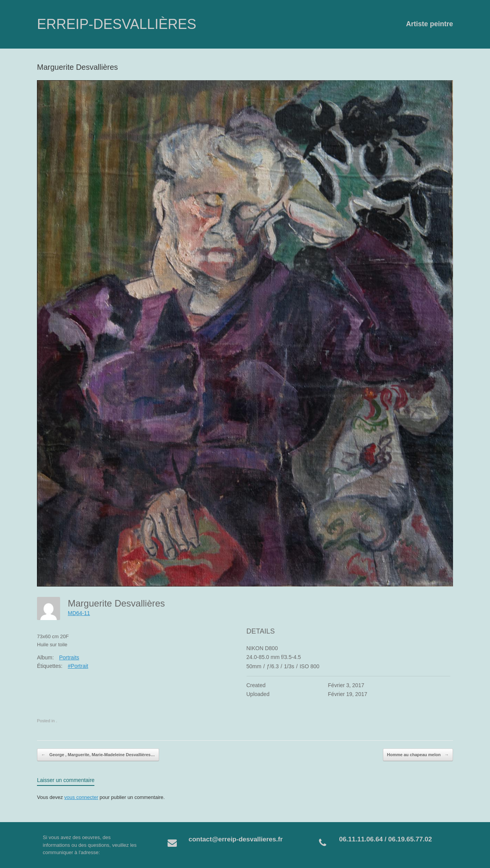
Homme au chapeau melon (418, 755)
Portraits (69, 657)
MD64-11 (79, 613)
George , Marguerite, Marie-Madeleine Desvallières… (98, 755)
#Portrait (78, 666)
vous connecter (81, 797)
